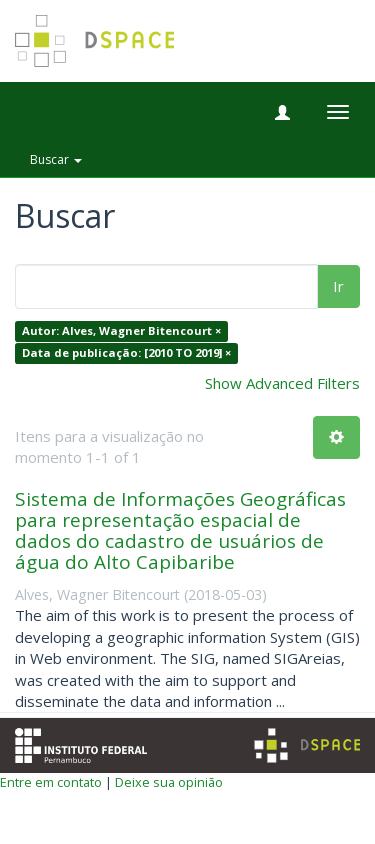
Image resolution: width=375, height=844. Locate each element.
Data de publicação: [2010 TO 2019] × (126, 352)
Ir (338, 286)
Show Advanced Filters (282, 383)
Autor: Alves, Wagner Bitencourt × (121, 331)
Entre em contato (51, 782)
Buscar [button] (56, 159)
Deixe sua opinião (169, 782)
